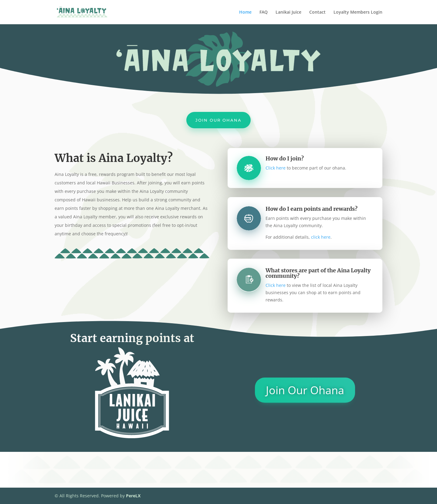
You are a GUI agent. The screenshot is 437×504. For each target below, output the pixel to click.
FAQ (264, 12)
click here (321, 237)
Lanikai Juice (288, 12)
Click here (276, 168)
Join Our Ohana (218, 120)
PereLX (133, 496)
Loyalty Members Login (358, 12)
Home (245, 12)
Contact (317, 12)
